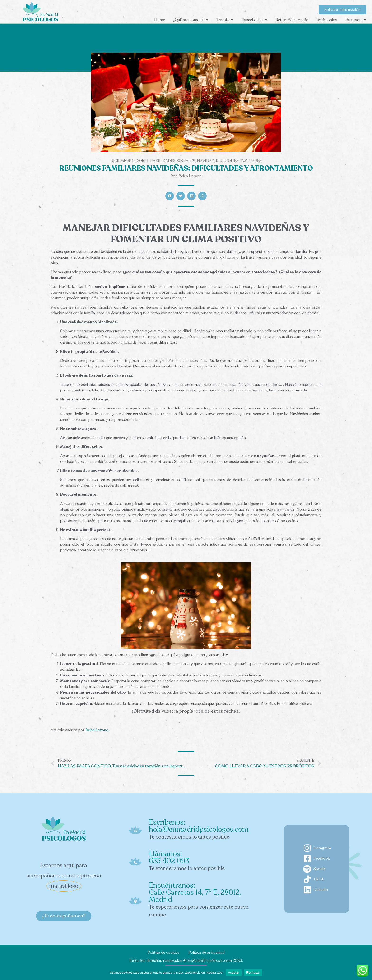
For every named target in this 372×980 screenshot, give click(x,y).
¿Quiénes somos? (191, 20)
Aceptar (234, 973)
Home (160, 20)
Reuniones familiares (239, 161)
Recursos (356, 20)
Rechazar (253, 973)
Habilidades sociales (172, 161)
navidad (206, 161)
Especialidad (255, 20)
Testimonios (327, 20)
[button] (170, 196)
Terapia (225, 20)
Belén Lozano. (98, 730)
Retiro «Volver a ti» (292, 20)
